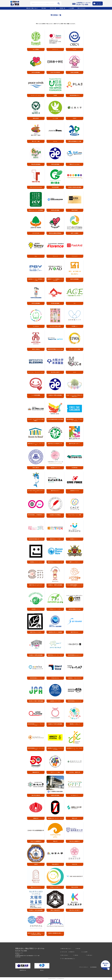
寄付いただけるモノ (82, 8)
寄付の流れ (44, 8)
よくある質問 (71, 8)
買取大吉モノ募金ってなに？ (32, 8)
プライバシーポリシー (84, 967)
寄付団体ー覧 (62, 8)
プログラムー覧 (53, 8)
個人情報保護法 (94, 967)
